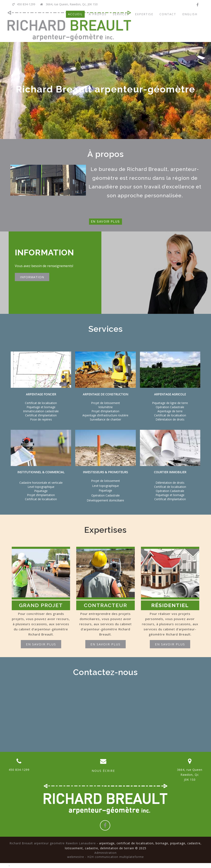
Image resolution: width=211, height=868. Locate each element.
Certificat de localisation (41, 499)
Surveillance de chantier (105, 419)
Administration (105, 853)
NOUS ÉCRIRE (103, 771)
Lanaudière (103, 187)
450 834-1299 (24, 4)
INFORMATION (32, 277)
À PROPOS (98, 14)
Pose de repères (41, 419)
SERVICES (121, 14)
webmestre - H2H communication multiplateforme (105, 857)
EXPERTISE (144, 14)
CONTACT (168, 14)
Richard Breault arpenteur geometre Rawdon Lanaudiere (53, 843)
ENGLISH (190, 14)
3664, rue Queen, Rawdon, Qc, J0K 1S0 (69, 4)
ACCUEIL (75, 14)
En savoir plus (105, 222)
